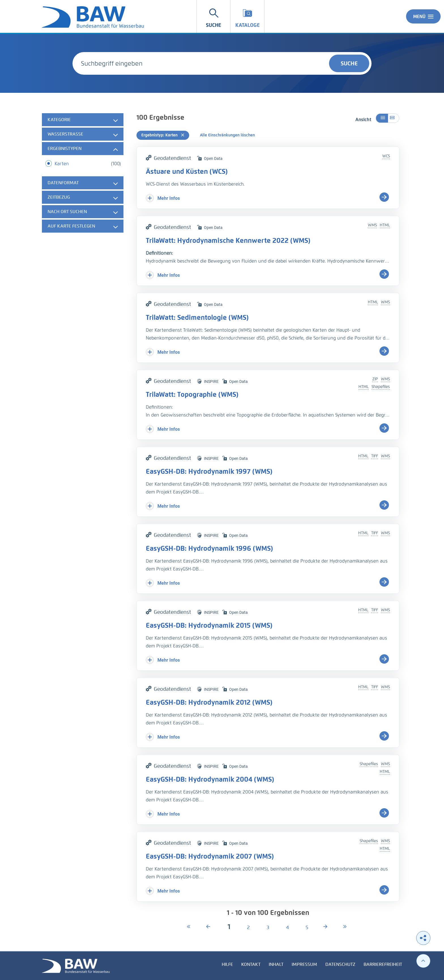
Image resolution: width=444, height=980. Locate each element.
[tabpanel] (83, 174)
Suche (349, 63)
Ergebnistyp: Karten (163, 135)
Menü (423, 16)
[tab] (83, 120)
